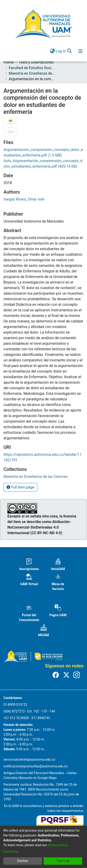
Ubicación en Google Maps (37, 778)
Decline (23, 861)
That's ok (63, 861)
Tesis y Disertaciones (36, 62)
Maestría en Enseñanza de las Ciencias (32, 73)
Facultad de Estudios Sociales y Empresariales (32, 68)
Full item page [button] (20, 487)
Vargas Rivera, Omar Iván (24, 199)
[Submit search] (69, 51)
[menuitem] (52, 51)
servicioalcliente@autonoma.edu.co (29, 759)
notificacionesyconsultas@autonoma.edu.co (36, 766)
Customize (11, 852)
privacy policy (57, 845)
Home (9, 62)
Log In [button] (61, 51)
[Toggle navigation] (81, 51)
